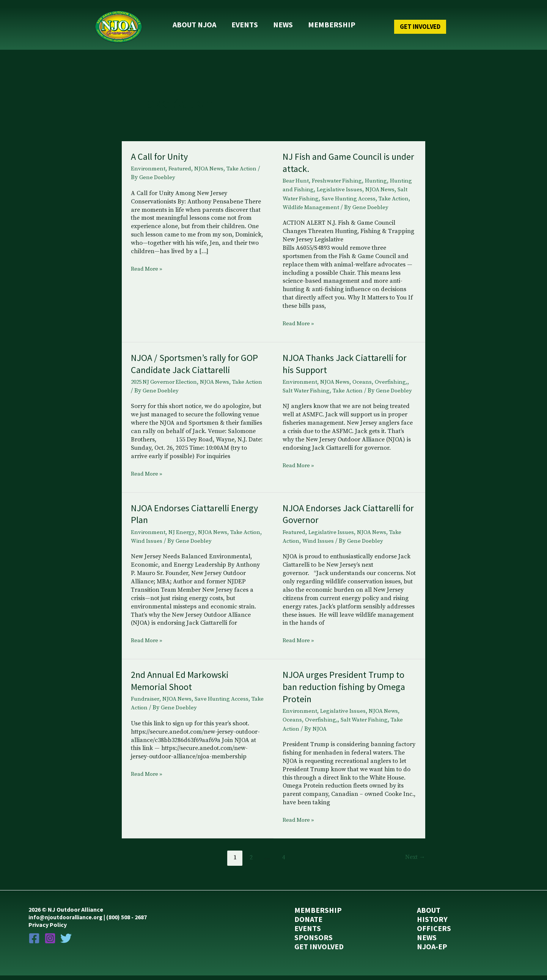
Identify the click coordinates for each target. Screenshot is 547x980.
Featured (182, 164)
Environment (149, 164)
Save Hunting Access (382, 193)
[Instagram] (50, 942)
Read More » (148, 264)
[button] (405, 24)
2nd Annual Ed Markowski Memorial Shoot (183, 685)
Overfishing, (396, 386)
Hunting (381, 176)
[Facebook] (34, 942)
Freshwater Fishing (340, 176)
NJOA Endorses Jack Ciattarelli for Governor (345, 518)
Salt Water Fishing (325, 193)
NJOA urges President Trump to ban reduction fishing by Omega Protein (348, 691)
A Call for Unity (161, 151)
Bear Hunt (297, 176)
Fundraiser (146, 703)
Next (414, 862)
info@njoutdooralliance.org (68, 921)
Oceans (366, 386)
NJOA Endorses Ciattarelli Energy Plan (183, 518)
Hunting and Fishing (311, 184)
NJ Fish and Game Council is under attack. (340, 157)
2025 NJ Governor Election (167, 386)
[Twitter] (66, 942)
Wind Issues (168, 545)
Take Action (248, 164)
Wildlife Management (348, 202)
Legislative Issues (366, 184)
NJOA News (213, 164)
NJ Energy (184, 536)
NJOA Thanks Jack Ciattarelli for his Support (348, 367)
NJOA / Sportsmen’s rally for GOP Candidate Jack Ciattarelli (193, 367)
